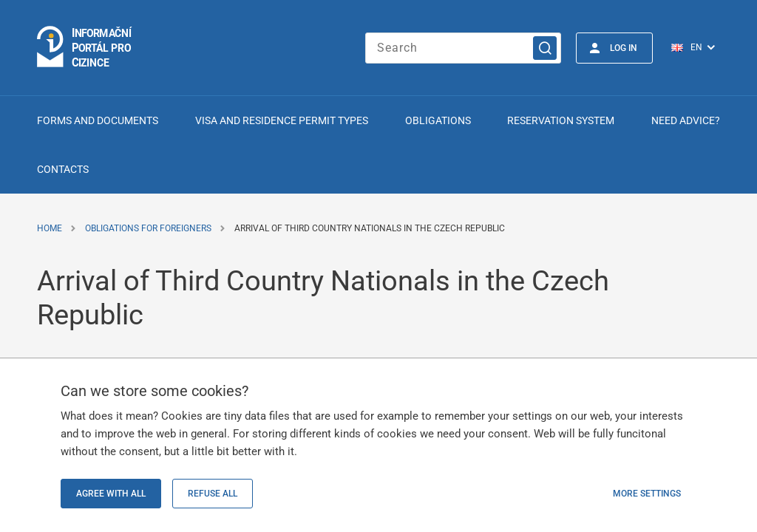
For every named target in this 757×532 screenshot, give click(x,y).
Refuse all (213, 494)
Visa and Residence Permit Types (282, 120)
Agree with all (111, 494)
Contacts (63, 169)
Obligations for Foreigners (148, 228)
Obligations (438, 120)
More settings (647, 494)
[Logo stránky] (85, 48)
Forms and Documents (98, 120)
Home (50, 228)
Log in (624, 48)
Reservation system (561, 120)
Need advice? (686, 120)
